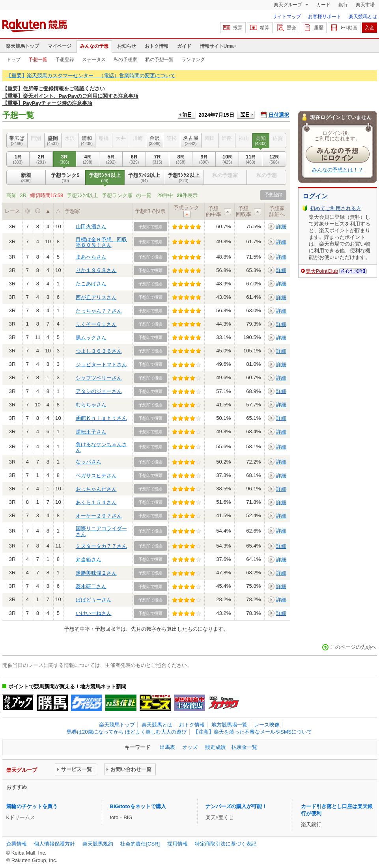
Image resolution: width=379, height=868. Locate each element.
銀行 (343, 5)
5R (111, 159)
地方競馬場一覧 (229, 725)
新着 (26, 178)
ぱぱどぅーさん (94, 600)
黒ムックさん (91, 338)
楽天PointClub (322, 271)
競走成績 (215, 747)
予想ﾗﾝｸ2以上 (184, 178)
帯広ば (17, 141)
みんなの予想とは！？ (338, 170)
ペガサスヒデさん (96, 476)
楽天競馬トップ (22, 46)
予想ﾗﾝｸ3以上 (144, 178)
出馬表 (167, 747)
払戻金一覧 (244, 747)
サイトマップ (287, 17)
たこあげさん (91, 284)
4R (88, 159)
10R (227, 159)
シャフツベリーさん (99, 378)
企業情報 (17, 844)
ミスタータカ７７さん (101, 546)
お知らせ (127, 46)
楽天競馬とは (363, 17)
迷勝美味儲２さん (96, 573)
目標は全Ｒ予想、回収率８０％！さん (101, 242)
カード (323, 5)
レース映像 (267, 725)
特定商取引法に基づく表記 (226, 844)
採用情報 (177, 844)
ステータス (94, 60)
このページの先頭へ (353, 647)
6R (134, 159)
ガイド (184, 46)
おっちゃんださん (96, 489)
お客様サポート (325, 17)
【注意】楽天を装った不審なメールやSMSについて (253, 732)
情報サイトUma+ (218, 46)
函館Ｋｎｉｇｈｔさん (101, 418)
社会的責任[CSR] (140, 844)
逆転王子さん (91, 432)
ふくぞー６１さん (96, 324)
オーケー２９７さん (99, 516)
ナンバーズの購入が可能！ (236, 806)
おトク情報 (157, 46)
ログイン (315, 196)
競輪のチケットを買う (32, 806)
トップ (13, 60)
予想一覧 (38, 60)
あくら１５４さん (96, 502)
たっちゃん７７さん (99, 311)
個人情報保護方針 (54, 844)
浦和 (87, 141)
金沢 (155, 141)
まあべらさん (91, 257)
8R (181, 159)
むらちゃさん (91, 405)
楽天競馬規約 (98, 844)
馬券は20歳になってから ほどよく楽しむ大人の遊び (127, 732)
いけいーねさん (94, 613)
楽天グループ (288, 5)
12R (274, 159)
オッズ (190, 747)
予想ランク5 (65, 178)
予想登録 (65, 60)
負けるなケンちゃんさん (101, 447)
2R (41, 159)
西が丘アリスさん (96, 297)
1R (18, 159)
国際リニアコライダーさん (101, 531)
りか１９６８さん (96, 270)
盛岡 (53, 141)
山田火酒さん (91, 226)
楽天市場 (365, 5)
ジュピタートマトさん (101, 364)
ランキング (193, 60)
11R (251, 159)
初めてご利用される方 (336, 208)
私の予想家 (125, 60)
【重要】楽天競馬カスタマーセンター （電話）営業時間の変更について (91, 75)
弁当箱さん (89, 560)
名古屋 (191, 141)
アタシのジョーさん (99, 391)
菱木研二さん (91, 586)
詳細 (281, 226)
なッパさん (89, 462)
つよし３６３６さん (99, 351)
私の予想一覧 (159, 60)
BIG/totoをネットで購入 (138, 806)
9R (204, 159)
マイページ (60, 46)
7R (158, 159)
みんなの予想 (94, 46)
